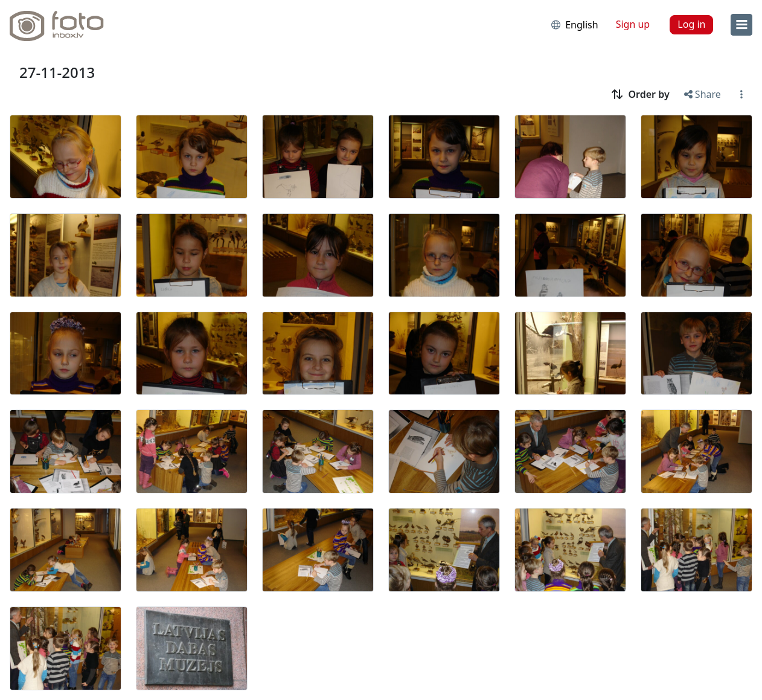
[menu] (741, 25)
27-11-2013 (57, 72)
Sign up (633, 24)
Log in (691, 24)
